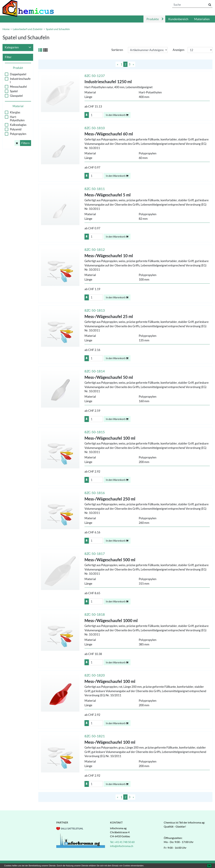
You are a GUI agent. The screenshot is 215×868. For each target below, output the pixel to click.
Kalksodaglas (18, 125)
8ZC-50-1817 (95, 554)
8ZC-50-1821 (95, 736)
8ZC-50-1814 (95, 371)
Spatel (14, 91)
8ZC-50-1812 (95, 249)
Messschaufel (18, 87)
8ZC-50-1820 (95, 675)
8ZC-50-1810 (95, 128)
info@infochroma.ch (122, 846)
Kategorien (18, 47)
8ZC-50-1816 (95, 493)
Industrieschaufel (20, 80)
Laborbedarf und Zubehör (28, 29)
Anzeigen (178, 50)
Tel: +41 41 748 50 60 (122, 842)
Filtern (25, 143)
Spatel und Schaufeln (58, 29)
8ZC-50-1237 (95, 76)
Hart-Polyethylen (17, 119)
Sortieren (117, 50)
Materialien (202, 19)
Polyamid (16, 129)
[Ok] (209, 866)
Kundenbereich (178, 19)
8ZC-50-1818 (95, 614)
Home (6, 29)
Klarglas (15, 112)
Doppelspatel (18, 74)
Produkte (153, 19)
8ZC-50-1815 (95, 432)
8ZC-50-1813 (95, 310)
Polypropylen (18, 134)
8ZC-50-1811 (95, 189)
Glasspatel (16, 96)
